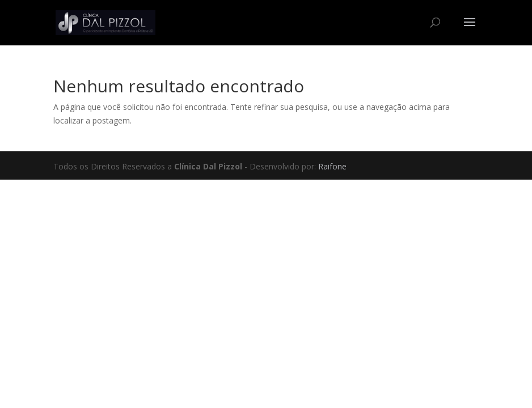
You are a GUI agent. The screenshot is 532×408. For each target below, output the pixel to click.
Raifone (332, 166)
